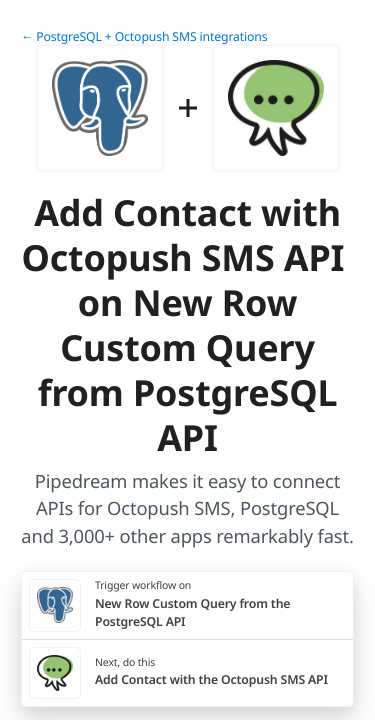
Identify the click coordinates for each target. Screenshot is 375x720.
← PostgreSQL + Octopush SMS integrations (144, 36)
